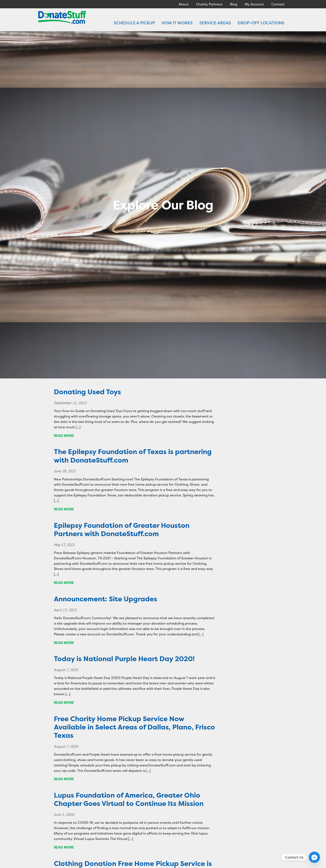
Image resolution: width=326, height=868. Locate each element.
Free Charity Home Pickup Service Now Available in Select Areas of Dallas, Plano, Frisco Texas (134, 727)
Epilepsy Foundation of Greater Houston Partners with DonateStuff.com (122, 530)
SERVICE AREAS (215, 23)
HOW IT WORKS (177, 23)
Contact (278, 4)
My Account (254, 4)
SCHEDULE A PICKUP (134, 23)
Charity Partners (209, 4)
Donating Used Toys (87, 392)
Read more (64, 436)
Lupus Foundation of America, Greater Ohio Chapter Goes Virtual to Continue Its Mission (129, 799)
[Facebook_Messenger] (314, 857)
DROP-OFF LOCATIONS (261, 23)
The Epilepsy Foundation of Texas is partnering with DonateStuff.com (133, 456)
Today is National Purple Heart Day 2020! (124, 659)
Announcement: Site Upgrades (106, 599)
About (184, 4)
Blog (234, 4)
